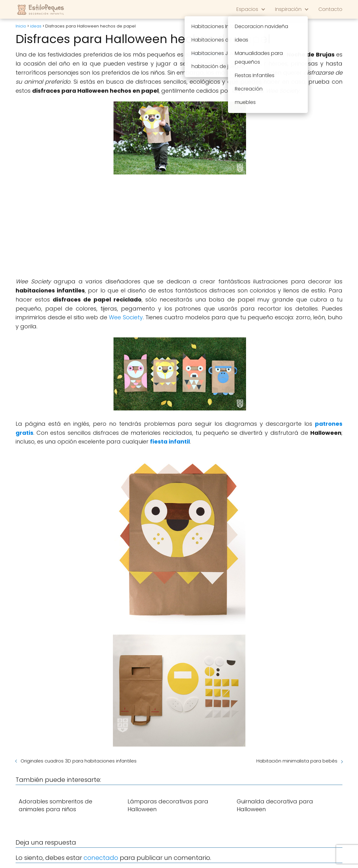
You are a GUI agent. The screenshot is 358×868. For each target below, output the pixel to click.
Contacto (330, 9)
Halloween (207, 54)
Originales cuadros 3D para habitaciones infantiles (79, 761)
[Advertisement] (179, 227)
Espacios (247, 9)
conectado (101, 858)
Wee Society (126, 317)
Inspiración (288, 9)
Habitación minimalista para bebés (297, 761)
